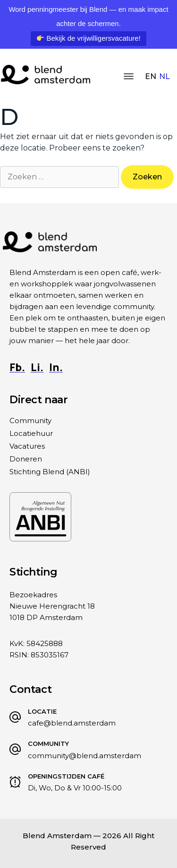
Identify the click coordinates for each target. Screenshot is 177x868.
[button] (128, 77)
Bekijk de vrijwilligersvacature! (88, 38)
